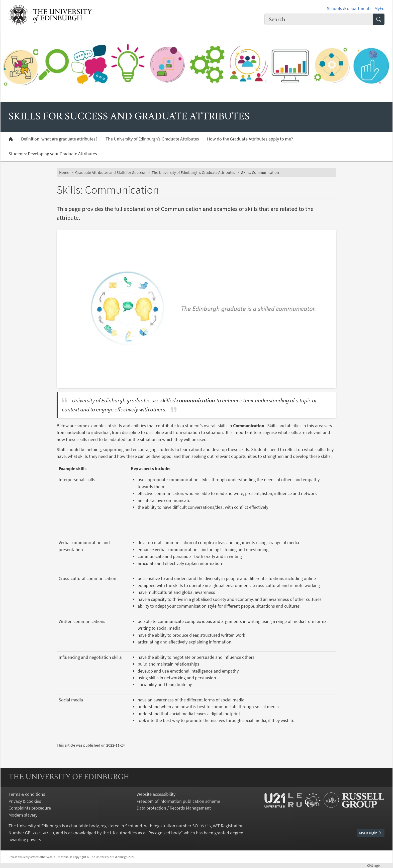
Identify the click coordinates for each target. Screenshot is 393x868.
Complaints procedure (30, 808)
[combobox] (319, 19)
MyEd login (371, 833)
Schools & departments (349, 8)
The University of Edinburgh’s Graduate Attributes (152, 139)
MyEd (379, 8)
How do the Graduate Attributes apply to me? (250, 139)
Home (64, 172)
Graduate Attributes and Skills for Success (110, 172)
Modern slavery (23, 815)
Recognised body (165, 833)
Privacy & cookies (25, 801)
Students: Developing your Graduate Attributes (53, 154)
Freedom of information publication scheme (178, 801)
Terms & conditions (27, 794)
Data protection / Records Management (174, 808)
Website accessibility (156, 794)
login (376, 865)
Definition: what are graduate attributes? (59, 139)
